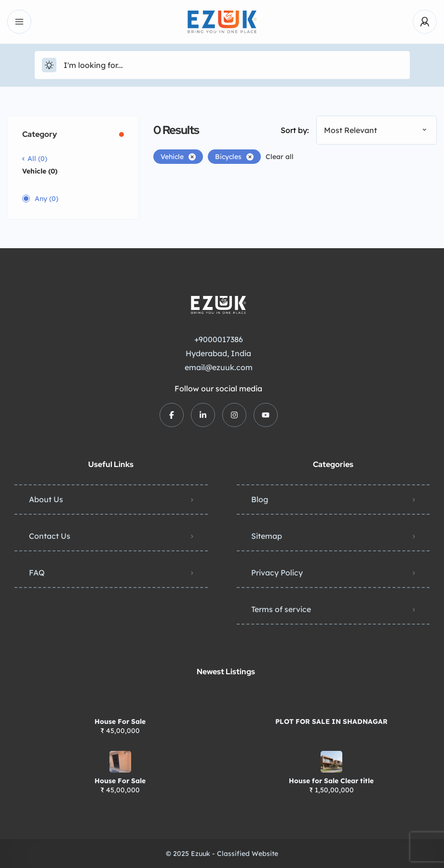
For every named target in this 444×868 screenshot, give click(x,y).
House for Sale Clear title (331, 781)
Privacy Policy (277, 573)
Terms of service (281, 609)
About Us (46, 499)
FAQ (37, 573)
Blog (260, 499)
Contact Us (50, 536)
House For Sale (120, 721)
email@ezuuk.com (219, 367)
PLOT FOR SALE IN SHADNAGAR (331, 721)
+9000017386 (219, 339)
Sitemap (267, 536)
